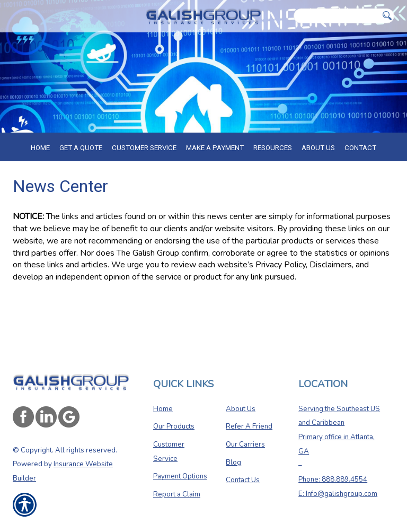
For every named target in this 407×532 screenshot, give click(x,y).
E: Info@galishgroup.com (338, 494)
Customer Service (169, 452)
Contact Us (243, 480)
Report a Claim (177, 494)
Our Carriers (245, 444)
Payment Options (180, 476)
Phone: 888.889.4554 (333, 479)
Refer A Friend (249, 426)
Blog (233, 463)
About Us (241, 409)
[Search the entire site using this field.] (337, 16)
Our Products (174, 426)
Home (163, 409)
